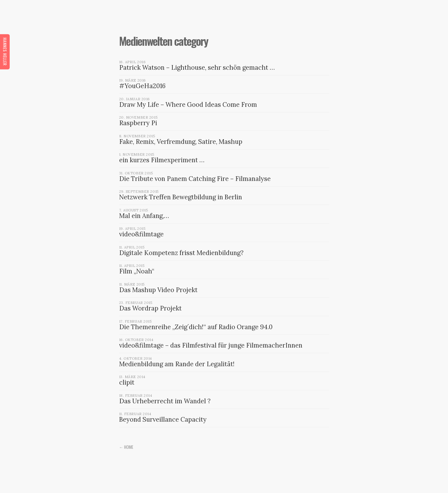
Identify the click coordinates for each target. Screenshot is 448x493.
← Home (126, 447)
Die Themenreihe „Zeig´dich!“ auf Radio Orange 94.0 (196, 327)
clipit (127, 382)
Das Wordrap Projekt (150, 308)
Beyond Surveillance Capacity (163, 420)
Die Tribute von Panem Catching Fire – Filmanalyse (195, 179)
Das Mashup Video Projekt (158, 290)
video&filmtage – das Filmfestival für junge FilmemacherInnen (211, 345)
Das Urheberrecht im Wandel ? (165, 401)
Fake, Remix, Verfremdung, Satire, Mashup (181, 142)
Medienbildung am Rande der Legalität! (177, 364)
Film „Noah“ (137, 271)
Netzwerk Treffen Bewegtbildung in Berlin (181, 197)
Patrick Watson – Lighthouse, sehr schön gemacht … (197, 68)
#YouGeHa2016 (142, 86)
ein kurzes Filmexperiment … (162, 160)
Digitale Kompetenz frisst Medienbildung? (181, 253)
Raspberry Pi (138, 123)
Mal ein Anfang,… (144, 216)
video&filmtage (141, 234)
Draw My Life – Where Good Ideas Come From (188, 105)
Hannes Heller (5, 51)
